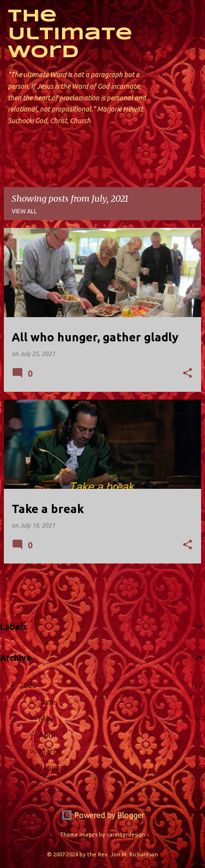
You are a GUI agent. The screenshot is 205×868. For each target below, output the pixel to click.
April (47, 735)
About (58, 161)
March (50, 751)
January (53, 768)
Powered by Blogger (103, 815)
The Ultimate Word (70, 34)
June (47, 702)
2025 (28, 685)
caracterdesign (126, 835)
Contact (105, 161)
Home (17, 161)
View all (24, 211)
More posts (103, 592)
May (46, 718)
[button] (188, 374)
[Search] (168, 19)
